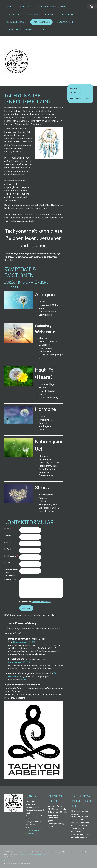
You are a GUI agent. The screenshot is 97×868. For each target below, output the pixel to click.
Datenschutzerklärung (41, 602)
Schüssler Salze (16, 22)
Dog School (14, 14)
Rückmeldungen (80, 98)
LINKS (43, 30)
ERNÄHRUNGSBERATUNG (41, 14)
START (10, 7)
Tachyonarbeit (41, 22)
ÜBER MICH (67, 14)
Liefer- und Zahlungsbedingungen (33, 854)
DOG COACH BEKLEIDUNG (52, 7)
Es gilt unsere (35, 602)
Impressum (8, 861)
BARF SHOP (25, 7)
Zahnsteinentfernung (20, 30)
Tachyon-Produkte (76, 90)
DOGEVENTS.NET (66, 22)
